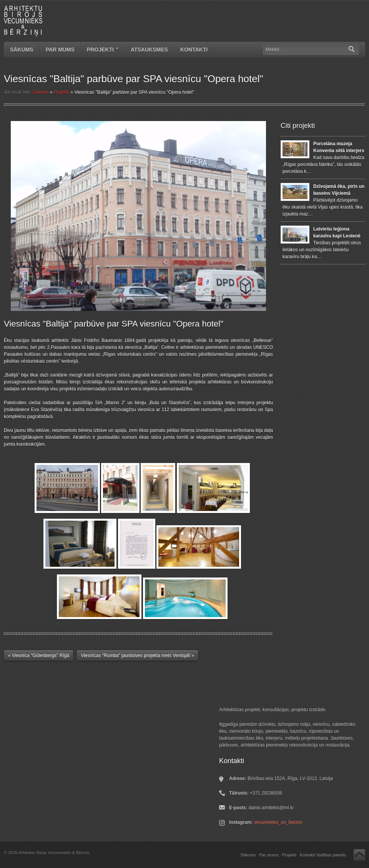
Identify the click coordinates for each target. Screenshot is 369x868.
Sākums (22, 50)
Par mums (60, 50)
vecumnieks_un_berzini (278, 822)
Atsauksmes (149, 50)
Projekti (100, 50)
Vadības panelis (331, 855)
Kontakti (194, 50)
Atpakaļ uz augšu (359, 855)
